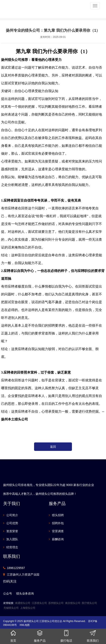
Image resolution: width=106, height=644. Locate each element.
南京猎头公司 (73, 603)
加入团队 (12, 539)
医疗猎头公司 (89, 603)
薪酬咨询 (58, 539)
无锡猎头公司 (11, 608)
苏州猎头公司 (56, 603)
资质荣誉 (12, 531)
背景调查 (58, 531)
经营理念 (12, 547)
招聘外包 (58, 523)
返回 (53, 447)
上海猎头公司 (28, 608)
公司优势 (12, 523)
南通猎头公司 (23, 603)
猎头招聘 (58, 515)
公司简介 (12, 515)
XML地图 (25, 625)
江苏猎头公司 (39, 603)
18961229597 (16, 568)
